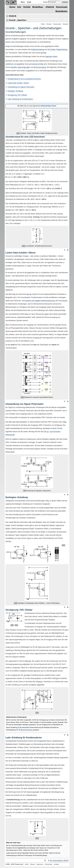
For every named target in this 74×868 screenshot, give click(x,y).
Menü (23, 2)
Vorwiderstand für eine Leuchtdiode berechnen (24, 79)
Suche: (46, 2)
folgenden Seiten (51, 57)
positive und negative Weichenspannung (40, 301)
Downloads (62, 7)
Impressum (40, 864)
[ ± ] (18, 133)
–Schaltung (15, 91)
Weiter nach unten (65, 250)
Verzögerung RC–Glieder (17, 95)
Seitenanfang (68, 250)
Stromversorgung (40, 67)
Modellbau (38, 7)
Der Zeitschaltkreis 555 (59, 861)
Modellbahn (61, 11)
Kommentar (57, 24)
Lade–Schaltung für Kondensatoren (20, 99)
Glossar (49, 24)
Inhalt (29, 2)
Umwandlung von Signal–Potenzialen (21, 87)
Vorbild (27, 7)
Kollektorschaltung (38, 50)
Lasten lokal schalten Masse (18, 83)
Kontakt (65, 24)
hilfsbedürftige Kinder (48, 106)
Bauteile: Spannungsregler (20, 67)
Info (19, 7)
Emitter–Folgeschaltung (59, 50)
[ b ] (16, 625)
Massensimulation (27, 730)
